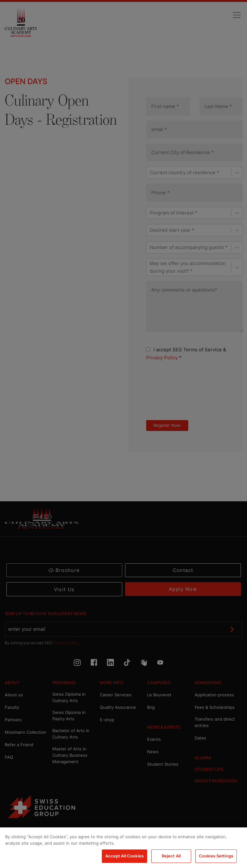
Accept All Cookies (124, 856)
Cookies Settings (216, 856)
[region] (123, 848)
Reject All (171, 856)
